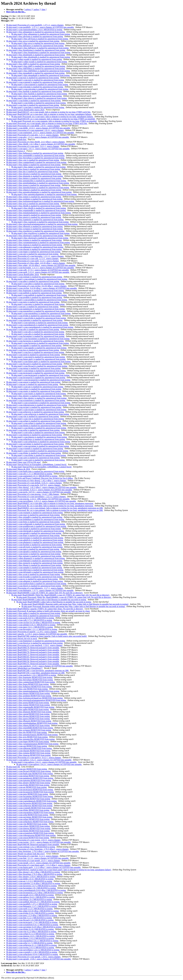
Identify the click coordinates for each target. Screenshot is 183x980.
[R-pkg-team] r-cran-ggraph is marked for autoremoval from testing (34, 533)
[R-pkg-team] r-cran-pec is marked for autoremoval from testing (33, 307)
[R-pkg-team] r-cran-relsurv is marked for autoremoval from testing (34, 389)
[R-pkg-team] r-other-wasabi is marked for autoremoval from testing (34, 59)
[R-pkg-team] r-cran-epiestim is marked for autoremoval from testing (35, 320)
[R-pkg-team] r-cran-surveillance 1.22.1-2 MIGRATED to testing (33, 950)
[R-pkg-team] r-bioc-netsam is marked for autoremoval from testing (34, 556)
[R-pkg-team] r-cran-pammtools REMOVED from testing (30, 778)
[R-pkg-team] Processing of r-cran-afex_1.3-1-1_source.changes (33, 135)
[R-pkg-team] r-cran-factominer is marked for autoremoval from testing (36, 336)
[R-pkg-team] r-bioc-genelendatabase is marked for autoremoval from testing (38, 183)
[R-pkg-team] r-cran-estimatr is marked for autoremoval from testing (34, 277)
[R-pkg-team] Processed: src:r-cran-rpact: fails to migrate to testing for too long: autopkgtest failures (52, 117)
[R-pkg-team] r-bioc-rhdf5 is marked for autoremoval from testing (33, 64)
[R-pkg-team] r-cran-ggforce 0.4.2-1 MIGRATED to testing (31, 897)
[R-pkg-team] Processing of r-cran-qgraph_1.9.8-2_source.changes (34, 957)
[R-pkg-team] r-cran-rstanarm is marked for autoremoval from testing (35, 513)
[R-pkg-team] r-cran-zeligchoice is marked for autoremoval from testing (36, 439)
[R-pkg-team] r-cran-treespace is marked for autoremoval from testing (35, 538)
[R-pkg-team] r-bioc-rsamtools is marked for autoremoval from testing (35, 220)
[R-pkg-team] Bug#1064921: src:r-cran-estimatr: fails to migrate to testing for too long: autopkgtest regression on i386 (55, 508)
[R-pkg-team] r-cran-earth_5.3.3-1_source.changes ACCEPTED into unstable (38, 272)
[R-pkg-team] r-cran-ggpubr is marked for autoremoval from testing (34, 345)
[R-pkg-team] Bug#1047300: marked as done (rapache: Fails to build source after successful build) (47, 636)
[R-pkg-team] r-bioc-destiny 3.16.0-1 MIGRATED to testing (31, 877)
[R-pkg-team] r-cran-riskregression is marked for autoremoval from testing (37, 405)
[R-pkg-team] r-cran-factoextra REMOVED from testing (29, 803)
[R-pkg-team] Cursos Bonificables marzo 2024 (25, 110)
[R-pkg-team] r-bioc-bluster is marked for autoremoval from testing (34, 565)
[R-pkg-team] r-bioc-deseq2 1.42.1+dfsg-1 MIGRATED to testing (33, 872)
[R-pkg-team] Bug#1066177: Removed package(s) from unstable (33, 650)
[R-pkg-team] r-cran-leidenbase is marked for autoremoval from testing (35, 519)
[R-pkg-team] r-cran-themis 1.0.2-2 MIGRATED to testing (30, 938)
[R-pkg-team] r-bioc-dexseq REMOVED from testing (28, 716)
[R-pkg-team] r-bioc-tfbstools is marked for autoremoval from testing (35, 226)
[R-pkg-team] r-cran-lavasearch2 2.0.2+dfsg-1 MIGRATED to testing (35, 893)
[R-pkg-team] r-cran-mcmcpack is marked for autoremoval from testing (36, 373)
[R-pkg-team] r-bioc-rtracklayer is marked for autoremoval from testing (36, 231)
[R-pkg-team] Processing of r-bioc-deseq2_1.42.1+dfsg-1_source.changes (36, 481)
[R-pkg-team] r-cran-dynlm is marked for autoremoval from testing (34, 316)
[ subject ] (28, 9)
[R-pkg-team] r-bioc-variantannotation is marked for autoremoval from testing (38, 242)
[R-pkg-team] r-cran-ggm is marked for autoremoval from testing (33, 549)
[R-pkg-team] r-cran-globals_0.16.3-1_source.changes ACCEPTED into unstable (39, 490)
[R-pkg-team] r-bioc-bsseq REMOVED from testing (28, 684)
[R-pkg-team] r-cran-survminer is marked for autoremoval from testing (35, 444)
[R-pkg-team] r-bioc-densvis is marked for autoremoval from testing (34, 96)
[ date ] (44, 9)
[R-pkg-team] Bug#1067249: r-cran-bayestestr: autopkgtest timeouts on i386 (38, 671)
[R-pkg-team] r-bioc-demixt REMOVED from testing (28, 693)
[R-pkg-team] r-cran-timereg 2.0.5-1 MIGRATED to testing (31, 936)
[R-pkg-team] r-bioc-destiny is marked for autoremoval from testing (34, 396)
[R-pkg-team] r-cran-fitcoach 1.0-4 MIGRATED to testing (30, 920)
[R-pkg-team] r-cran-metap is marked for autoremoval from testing (34, 368)
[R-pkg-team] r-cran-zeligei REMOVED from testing (28, 819)
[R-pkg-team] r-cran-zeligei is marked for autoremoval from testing (34, 421)
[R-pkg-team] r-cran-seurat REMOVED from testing (28, 838)
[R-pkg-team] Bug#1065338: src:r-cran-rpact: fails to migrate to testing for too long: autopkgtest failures (49, 114)
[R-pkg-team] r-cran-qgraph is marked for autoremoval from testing (34, 551)
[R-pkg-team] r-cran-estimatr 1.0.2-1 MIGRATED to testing (31, 847)
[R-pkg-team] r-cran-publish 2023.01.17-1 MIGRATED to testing (33, 902)
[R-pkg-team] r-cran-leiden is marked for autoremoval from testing (34, 101)
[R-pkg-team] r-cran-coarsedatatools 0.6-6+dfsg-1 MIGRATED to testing (36, 890)
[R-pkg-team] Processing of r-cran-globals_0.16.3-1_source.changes (34, 483)
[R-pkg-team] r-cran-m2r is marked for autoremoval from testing (33, 78)
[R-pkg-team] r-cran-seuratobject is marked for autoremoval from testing (36, 311)
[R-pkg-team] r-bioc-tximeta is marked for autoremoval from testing (34, 240)
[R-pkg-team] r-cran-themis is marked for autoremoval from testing (34, 426)
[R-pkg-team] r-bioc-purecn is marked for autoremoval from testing (34, 217)
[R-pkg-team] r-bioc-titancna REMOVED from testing (29, 755)
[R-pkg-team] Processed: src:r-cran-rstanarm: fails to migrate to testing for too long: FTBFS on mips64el (54, 121)
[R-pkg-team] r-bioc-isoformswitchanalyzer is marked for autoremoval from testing (40, 201)
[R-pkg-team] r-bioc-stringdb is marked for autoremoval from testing (34, 517)
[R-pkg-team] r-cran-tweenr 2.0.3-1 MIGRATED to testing (30, 948)
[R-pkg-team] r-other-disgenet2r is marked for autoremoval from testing (36, 558)
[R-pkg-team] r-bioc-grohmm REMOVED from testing (29, 696)
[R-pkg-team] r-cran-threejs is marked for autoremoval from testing (34, 586)
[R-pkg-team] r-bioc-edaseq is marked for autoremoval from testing (34, 190)
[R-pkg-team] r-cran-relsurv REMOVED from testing (28, 826)
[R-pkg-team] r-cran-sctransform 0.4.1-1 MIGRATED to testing (32, 925)
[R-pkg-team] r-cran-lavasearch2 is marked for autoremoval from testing (36, 378)
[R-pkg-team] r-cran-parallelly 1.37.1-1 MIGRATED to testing (32, 904)
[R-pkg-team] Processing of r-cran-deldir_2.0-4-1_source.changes (33, 126)
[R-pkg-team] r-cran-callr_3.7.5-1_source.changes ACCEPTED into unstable (38, 270)
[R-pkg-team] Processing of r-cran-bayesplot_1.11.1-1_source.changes (35, 256)
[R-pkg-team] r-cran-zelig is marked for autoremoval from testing (33, 430)
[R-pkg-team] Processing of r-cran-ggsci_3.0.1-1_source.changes (33, 146)
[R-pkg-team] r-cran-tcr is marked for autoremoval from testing (32, 579)
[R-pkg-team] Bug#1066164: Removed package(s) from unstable (33, 659)
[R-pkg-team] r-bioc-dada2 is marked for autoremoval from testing (34, 165)
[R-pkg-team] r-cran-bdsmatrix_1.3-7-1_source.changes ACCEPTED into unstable (40, 590)
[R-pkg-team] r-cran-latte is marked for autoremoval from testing (33, 105)
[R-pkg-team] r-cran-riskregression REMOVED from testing (31, 835)
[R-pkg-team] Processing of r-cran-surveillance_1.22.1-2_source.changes (36, 497)
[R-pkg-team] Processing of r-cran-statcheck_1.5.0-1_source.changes (35, 645)
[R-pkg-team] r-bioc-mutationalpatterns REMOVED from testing (33, 691)
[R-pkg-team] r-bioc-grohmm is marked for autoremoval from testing (35, 199)
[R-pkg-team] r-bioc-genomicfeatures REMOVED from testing (32, 735)
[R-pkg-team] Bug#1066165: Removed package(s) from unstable (33, 657)
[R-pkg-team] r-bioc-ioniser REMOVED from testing (28, 705)
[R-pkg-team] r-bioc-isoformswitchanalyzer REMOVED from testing (35, 698)
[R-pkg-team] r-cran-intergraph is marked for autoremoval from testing (35, 531)
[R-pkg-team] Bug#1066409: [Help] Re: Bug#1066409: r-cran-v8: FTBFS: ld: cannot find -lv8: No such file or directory (61, 595)
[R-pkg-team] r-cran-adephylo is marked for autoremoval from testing (35, 540)
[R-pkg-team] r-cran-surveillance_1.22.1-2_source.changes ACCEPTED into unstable (41, 501)
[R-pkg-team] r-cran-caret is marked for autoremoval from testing (33, 458)
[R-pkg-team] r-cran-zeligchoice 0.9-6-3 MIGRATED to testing (32, 954)
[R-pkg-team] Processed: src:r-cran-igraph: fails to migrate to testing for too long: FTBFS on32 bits (47, 123)
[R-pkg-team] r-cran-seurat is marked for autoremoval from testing (34, 382)
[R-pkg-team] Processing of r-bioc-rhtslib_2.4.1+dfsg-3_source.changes (36, 142)
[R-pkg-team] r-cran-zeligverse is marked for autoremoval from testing (35, 412)
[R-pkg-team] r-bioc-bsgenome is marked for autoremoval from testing (35, 291)
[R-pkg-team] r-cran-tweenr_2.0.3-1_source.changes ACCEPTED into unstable (39, 842)
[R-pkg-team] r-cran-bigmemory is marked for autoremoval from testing (36, 641)
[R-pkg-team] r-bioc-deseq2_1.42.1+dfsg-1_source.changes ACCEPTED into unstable (42, 487)
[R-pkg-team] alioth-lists (16, 139)
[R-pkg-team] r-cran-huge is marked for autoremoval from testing (33, 535)
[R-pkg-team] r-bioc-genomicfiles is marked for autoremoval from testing (36, 181)
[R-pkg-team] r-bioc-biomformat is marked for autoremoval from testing (36, 50)
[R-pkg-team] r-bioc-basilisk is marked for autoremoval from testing (34, 91)
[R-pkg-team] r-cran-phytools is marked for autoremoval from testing (35, 547)
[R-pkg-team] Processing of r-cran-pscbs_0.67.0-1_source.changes (33, 485)
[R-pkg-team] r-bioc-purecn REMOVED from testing (28, 719)
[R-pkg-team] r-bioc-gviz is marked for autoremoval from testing (33, 204)
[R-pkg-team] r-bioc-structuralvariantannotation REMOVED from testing (36, 700)
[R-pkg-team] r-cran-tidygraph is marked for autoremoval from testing (35, 572)
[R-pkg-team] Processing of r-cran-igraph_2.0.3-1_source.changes (33, 861)
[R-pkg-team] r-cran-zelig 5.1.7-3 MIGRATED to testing (29, 943)
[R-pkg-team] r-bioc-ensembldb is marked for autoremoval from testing (36, 155)
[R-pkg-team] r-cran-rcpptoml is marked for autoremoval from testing (35, 82)
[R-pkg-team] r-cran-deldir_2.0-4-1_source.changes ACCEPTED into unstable (38, 128)
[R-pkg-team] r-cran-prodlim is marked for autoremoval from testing (34, 297)
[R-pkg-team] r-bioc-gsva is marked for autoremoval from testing (33, 41)
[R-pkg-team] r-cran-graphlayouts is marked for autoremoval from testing (36, 526)
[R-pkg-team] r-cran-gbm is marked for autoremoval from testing (33, 281)
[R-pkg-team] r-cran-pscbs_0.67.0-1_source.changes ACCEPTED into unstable (39, 492)
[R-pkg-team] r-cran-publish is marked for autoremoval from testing (34, 293)
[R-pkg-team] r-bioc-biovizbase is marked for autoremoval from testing (35, 158)
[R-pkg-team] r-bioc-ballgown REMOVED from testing (29, 687)
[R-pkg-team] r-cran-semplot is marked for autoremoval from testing (34, 568)
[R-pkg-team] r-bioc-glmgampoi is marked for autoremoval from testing (36, 32)
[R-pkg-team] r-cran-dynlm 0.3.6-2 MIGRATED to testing (30, 913)
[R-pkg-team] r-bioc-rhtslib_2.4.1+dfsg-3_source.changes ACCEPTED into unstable (41, 144)
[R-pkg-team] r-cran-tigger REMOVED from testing (28, 741)
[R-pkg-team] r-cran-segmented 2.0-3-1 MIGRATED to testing (32, 476)
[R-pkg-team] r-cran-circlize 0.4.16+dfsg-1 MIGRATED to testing (33, 622)
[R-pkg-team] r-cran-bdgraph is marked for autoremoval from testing (34, 561)
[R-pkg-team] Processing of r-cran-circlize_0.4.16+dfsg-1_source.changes (37, 286)
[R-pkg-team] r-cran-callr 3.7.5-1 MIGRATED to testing (29, 620)
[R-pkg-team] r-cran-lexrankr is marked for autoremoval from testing (35, 577)
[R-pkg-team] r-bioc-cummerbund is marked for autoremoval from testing (36, 162)
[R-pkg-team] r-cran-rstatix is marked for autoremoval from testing (34, 391)
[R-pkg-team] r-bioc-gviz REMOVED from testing (27, 737)
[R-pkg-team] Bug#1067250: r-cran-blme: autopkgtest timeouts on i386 (36, 673)
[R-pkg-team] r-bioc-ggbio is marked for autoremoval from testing (33, 613)
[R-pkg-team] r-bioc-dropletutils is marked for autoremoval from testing (36, 55)
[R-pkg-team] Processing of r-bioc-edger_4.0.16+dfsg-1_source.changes (36, 263)
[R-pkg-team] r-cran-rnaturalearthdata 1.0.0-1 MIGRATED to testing (34, 30)
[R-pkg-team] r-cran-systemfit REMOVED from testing (29, 808)
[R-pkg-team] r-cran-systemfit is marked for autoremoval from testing (35, 448)
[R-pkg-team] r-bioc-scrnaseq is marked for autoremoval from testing (35, 229)
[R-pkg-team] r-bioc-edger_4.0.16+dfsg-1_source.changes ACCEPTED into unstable (41, 265)
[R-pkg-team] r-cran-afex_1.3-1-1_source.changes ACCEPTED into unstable (38, 137)
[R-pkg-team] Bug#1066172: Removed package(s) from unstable (33, 654)
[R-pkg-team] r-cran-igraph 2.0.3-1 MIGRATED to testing (30, 895)
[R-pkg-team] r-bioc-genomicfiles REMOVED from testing (31, 739)
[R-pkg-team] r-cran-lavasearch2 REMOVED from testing (30, 792)
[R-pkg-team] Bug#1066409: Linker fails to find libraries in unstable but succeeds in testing (49, 600)
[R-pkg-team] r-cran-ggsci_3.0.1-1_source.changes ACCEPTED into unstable (38, 149)
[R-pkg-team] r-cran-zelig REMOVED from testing (27, 815)
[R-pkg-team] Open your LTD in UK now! (24, 462)
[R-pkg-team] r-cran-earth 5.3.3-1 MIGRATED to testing (30, 909)
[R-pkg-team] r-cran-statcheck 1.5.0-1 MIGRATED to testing (31, 675)
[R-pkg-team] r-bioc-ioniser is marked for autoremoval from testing (34, 197)
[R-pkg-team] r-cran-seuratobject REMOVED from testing (30, 812)
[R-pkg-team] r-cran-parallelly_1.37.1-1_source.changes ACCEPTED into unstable (40, 27)
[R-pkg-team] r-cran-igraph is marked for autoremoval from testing (34, 529)
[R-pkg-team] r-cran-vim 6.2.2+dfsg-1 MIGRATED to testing (31, 931)
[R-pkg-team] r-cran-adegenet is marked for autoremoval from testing (35, 581)
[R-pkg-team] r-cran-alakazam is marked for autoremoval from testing (35, 247)
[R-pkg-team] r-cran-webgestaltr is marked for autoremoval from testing (36, 524)
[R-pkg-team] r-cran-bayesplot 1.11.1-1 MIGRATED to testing (32, 629)
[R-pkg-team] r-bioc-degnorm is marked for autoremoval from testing (35, 176)
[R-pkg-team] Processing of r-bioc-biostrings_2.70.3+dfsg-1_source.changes (38, 849)
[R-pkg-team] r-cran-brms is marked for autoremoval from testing (33, 522)
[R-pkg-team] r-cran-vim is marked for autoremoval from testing (33, 416)
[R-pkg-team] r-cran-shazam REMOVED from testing (28, 751)
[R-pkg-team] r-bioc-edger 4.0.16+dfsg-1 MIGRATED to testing (33, 911)
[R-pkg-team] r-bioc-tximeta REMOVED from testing (28, 753)
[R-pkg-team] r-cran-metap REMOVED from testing (28, 776)
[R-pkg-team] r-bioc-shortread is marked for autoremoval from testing (35, 236)
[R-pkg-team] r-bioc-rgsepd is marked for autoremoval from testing (34, 215)
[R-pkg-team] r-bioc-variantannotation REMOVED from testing (32, 744)
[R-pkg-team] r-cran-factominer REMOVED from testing (30, 796)
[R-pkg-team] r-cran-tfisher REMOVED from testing (28, 810)
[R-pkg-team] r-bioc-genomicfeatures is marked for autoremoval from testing (38, 188)
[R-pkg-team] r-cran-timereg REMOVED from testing (28, 828)
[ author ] (36, 9)
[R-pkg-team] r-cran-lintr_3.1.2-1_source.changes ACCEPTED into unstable (38, 858)
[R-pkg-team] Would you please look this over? (26, 854)
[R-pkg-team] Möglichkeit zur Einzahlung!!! (25, 668)
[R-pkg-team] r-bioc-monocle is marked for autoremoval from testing (35, 563)
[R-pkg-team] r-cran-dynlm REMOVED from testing (28, 785)
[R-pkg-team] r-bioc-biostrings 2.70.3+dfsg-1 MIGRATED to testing (34, 874)
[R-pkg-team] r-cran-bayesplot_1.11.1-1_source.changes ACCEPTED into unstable (40, 268)
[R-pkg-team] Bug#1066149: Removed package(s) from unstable (33, 844)
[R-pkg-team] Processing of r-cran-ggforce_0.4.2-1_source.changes (34, 758)
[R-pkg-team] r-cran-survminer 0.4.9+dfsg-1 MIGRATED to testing (34, 927)
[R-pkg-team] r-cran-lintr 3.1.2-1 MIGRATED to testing (29, 918)
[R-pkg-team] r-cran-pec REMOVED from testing (27, 769)
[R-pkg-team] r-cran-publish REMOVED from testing (28, 799)
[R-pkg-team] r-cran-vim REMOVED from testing (27, 824)
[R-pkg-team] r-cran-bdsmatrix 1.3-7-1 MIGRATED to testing (32, 906)
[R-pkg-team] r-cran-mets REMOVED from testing (27, 794)
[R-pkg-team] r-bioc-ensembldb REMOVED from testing (30, 728)
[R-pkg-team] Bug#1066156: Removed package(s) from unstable (33, 661)
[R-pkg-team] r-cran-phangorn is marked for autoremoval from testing (35, 542)
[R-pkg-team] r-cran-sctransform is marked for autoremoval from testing (36, 400)
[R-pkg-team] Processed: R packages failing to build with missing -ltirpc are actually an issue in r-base (48, 611)
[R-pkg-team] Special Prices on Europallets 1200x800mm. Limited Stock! (37, 465)
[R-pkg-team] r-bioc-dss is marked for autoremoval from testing (32, 171)
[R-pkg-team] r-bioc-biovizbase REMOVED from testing (30, 680)
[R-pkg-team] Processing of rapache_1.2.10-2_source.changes (32, 632)
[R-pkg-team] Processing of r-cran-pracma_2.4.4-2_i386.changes (33, 494)
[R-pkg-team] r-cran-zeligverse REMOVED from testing (29, 806)
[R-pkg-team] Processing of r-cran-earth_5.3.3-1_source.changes (33, 261)
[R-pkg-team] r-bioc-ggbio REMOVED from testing (28, 709)
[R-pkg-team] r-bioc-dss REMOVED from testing (27, 732)
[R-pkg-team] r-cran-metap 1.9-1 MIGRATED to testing (29, 899)
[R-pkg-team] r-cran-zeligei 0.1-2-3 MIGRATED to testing (30, 934)
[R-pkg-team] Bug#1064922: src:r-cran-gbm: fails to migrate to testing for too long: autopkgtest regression (50, 503)
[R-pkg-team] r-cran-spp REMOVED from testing (27, 746)
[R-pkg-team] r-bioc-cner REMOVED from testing (27, 689)
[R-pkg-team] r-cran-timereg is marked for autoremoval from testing (34, 435)
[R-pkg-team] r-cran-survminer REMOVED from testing (29, 817)
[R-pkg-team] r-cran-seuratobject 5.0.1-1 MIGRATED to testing (32, 941)
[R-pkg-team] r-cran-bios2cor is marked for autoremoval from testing (35, 643)
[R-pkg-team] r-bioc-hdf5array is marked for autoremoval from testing (35, 46)
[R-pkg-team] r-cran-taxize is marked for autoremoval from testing (34, 554)
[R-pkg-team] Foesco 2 (16, 151)
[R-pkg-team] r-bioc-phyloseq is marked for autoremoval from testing (35, 36)
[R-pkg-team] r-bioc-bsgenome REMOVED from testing (29, 677)
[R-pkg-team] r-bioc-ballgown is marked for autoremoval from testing (35, 153)
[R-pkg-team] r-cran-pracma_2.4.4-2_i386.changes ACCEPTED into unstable (38, 499)
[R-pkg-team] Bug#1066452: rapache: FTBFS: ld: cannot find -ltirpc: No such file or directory (45, 609)
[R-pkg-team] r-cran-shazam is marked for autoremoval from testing (34, 249)
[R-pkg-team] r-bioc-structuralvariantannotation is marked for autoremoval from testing (42, 224)
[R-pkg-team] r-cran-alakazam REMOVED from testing (29, 748)
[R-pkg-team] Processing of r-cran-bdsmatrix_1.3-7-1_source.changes (35, 588)
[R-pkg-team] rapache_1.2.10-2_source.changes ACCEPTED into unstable (37, 634)
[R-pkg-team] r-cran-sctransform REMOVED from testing (30, 833)
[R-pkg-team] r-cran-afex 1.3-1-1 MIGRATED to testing (29, 474)
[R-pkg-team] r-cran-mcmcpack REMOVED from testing (30, 790)
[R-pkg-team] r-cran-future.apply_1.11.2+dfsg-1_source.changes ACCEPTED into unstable (44, 867)
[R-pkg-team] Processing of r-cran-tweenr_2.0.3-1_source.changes (33, 840)
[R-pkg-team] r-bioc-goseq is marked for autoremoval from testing (33, 185)
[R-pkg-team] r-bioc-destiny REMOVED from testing (28, 783)
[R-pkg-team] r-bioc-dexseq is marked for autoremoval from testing (34, 174)
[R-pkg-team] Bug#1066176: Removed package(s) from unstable (33, 652)
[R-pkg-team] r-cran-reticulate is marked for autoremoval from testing (35, 87)
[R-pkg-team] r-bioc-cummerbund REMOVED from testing (31, 682)
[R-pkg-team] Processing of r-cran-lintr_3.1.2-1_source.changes (32, 856)
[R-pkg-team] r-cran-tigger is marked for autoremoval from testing (33, 252)
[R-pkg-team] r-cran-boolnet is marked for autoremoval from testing (34, 545)
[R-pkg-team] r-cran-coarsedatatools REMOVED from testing (32, 801)
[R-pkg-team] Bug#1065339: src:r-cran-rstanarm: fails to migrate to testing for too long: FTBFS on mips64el (51, 119)
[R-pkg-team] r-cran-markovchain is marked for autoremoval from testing (36, 584)
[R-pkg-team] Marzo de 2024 (18, 469)
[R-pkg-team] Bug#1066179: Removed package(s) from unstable (33, 648)
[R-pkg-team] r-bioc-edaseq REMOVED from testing (28, 725)
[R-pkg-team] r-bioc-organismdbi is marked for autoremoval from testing (36, 210)
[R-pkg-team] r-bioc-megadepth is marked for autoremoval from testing (36, 73)
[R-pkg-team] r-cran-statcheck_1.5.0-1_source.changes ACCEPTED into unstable (40, 666)
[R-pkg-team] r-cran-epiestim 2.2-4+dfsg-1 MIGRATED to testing (33, 883)
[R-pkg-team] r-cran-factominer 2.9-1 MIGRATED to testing (31, 888)
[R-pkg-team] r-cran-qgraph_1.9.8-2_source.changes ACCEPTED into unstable (39, 959)
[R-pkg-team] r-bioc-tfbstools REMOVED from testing (29, 721)
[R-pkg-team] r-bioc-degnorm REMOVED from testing (29, 712)
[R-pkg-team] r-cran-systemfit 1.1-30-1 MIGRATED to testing (32, 952)
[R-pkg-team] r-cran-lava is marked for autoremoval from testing (33, 350)
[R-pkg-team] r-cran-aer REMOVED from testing (27, 787)
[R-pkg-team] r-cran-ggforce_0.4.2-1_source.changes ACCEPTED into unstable (39, 760)
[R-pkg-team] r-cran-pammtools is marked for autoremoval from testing (36, 309)
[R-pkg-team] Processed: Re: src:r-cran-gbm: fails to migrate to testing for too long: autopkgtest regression (50, 506)
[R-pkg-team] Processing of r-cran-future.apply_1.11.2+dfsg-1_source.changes (38, 865)
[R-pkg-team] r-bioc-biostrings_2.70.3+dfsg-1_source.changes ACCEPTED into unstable (43, 851)
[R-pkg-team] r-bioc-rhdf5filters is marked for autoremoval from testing (36, 68)
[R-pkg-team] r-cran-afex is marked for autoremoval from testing (33, 329)
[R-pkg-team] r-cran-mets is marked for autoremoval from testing (33, 302)
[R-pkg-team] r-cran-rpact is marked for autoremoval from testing (33, 515)
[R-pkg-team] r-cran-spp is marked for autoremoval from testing (33, 254)
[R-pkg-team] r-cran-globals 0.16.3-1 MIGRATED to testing (31, 625)
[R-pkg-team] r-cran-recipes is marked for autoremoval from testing (34, 407)
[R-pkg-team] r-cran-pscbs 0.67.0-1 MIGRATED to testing (30, 618)
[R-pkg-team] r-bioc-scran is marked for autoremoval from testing (33, 574)
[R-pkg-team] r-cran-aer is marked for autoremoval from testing (32, 384)
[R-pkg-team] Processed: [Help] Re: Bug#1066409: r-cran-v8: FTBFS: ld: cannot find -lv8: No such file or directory (64, 597)
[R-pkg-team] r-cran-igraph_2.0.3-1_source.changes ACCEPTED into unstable (39, 863)
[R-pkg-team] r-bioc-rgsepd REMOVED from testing (28, 714)
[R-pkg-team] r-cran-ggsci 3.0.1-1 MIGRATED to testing (30, 627)
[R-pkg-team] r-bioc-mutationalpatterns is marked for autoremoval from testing (39, 213)
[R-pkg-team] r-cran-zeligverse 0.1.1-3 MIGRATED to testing (32, 945)
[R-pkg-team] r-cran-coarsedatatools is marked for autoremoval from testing (37, 325)
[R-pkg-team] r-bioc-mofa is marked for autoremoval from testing (33, 616)
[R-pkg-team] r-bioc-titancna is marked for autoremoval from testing (34, 245)
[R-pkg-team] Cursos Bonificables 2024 (23, 275)
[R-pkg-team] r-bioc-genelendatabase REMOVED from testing (32, 723)
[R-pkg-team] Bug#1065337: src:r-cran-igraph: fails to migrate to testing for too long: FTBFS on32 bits (49, 112)
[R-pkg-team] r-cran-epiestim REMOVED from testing (29, 780)
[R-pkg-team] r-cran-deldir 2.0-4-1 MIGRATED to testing (30, 879)
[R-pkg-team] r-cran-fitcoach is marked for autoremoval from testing (34, 364)
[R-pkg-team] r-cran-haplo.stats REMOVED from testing (30, 774)
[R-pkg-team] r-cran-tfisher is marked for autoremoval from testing (34, 453)
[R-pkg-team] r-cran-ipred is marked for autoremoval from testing (33, 355)
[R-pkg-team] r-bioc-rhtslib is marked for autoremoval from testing (34, 206)
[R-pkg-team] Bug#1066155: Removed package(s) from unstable (33, 664)
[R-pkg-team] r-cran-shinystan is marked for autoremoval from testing (35, 570)
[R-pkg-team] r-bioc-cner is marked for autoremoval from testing (33, 160)
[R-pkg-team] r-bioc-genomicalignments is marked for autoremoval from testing (39, 192)
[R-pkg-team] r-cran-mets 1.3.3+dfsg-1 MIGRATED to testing (32, 915)
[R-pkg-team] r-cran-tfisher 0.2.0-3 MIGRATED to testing (30, 929)
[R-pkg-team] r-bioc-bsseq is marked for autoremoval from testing (33, 169)
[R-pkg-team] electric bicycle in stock (22, 638)
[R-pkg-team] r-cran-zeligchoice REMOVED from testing (30, 822)
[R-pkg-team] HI (13, 767)
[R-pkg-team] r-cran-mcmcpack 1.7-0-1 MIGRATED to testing (32, 922)
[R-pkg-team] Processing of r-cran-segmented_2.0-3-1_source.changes (35, 130)
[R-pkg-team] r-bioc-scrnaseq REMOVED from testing (29, 730)
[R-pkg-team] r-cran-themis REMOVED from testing (28, 831)
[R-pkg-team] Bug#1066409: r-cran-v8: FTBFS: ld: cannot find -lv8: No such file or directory (45, 593)
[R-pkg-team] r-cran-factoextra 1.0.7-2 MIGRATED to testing (32, 886)
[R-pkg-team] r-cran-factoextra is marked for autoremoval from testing (35, 341)
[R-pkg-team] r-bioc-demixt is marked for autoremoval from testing (34, 178)
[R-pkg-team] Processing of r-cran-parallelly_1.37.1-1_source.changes (35, 25)
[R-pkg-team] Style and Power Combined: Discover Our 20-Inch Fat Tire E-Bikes (40, 478)
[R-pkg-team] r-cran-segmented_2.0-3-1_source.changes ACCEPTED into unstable (40, 133)
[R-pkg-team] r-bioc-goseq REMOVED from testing (28, 703)
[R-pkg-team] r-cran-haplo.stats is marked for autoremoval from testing (35, 471)
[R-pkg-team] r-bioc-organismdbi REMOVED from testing (30, 707)
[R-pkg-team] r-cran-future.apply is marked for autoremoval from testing (36, 359)
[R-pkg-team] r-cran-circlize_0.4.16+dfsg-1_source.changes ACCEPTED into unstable (42, 288)
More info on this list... (16, 12)
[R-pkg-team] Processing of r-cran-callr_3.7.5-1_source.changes (33, 258)
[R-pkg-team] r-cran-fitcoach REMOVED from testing (29, 771)
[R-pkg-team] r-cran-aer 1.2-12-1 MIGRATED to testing (29, 881)
